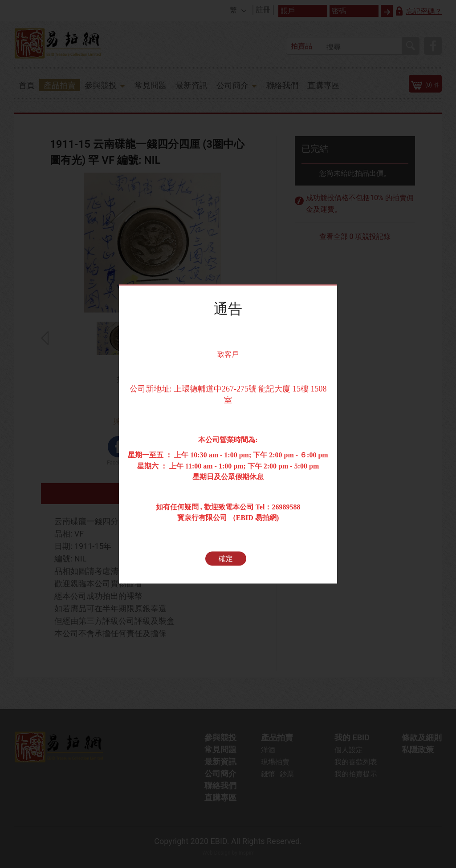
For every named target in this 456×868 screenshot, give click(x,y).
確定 (226, 559)
